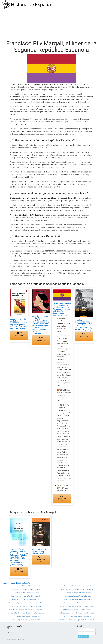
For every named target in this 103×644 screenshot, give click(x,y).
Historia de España (31, 5)
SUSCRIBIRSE (83, 637)
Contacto (9, 632)
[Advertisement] (51, 24)
